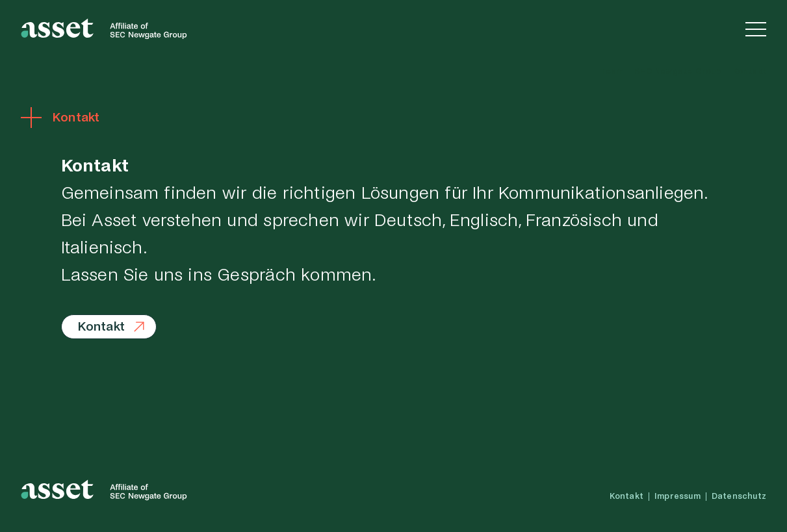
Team (612, 72)
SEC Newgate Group (677, 72)
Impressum (677, 497)
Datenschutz (739, 497)
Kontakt (749, 72)
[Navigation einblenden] (756, 29)
